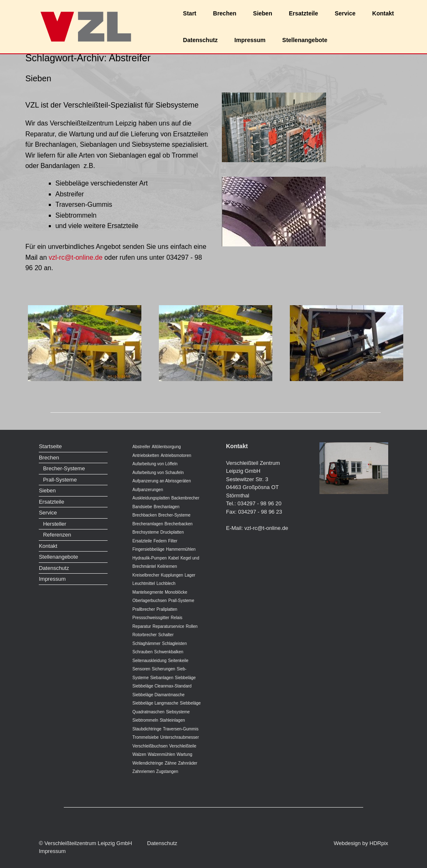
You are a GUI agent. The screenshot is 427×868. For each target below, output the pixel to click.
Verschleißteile (183, 746)
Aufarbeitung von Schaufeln (158, 473)
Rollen (191, 626)
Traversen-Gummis (181, 729)
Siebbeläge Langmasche (156, 703)
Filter (173, 541)
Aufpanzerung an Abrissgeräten (162, 481)
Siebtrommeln (146, 720)
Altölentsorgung (166, 447)
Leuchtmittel (144, 583)
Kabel (173, 558)
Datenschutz (200, 40)
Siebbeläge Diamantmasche (159, 695)
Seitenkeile (178, 661)
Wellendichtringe (148, 763)
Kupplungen (172, 575)
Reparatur (142, 626)
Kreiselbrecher (146, 575)
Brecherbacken (179, 524)
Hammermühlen (181, 549)
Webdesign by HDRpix (361, 843)
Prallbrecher (144, 609)
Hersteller (55, 524)
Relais (177, 618)
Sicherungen (163, 669)
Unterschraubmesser (180, 737)
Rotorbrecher (145, 635)
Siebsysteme (178, 712)
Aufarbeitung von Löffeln (155, 464)
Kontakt (383, 13)
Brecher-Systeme (64, 468)
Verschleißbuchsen (150, 746)
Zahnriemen (144, 771)
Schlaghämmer (147, 643)
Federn (160, 541)
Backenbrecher (185, 498)
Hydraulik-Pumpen (150, 558)
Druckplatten (172, 532)
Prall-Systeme (60, 480)
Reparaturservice (168, 626)
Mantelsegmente (148, 592)
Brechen (225, 13)
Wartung (185, 754)
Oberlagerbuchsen (150, 601)
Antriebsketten (146, 455)
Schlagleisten (174, 643)
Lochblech (166, 583)
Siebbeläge (185, 678)
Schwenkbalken (169, 652)
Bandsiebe (142, 507)
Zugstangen (167, 771)
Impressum (250, 40)
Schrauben (143, 652)
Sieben (263, 13)
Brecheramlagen (148, 524)
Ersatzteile (304, 13)
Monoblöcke (176, 592)
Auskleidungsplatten (151, 498)
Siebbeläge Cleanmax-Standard (162, 686)
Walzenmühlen (161, 754)
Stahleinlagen (172, 720)
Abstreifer (142, 447)
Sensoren (142, 669)
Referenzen (57, 535)
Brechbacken (145, 515)
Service (345, 13)
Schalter (166, 635)
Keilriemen (167, 566)
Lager (190, 575)
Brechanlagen (166, 507)
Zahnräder (188, 763)
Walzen (139, 754)
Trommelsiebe (146, 737)
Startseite (50, 446)
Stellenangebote (305, 40)
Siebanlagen (162, 678)
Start (190, 13)
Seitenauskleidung (150, 661)
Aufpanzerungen (148, 490)
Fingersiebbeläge (149, 549)
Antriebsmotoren (176, 455)
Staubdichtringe (147, 729)
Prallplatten (167, 609)
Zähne (171, 763)
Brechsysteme (146, 532)
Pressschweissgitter (151, 618)
